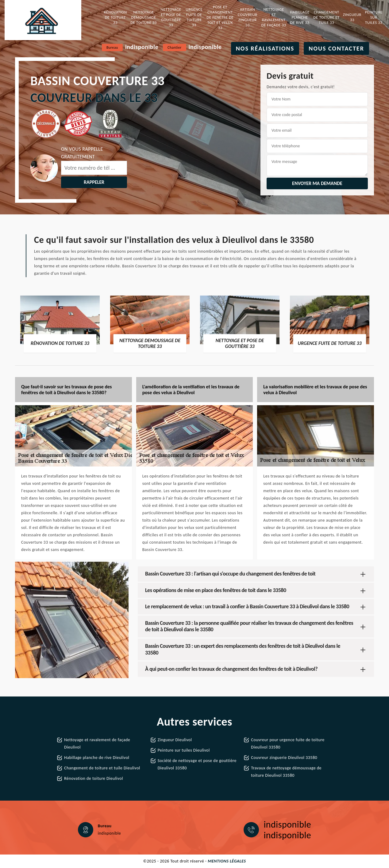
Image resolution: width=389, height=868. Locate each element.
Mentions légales (227, 861)
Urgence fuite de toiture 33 (194, 17)
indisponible (142, 47)
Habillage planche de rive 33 (300, 17)
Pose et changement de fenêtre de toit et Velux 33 (220, 17)
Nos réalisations (265, 48)
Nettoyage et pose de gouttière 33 (171, 17)
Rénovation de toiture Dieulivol (94, 778)
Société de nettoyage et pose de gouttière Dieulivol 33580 (197, 764)
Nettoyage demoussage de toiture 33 (144, 17)
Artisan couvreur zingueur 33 (248, 17)
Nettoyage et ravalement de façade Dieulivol (97, 743)
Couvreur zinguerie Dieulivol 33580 (284, 758)
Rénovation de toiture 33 (115, 17)
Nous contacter (336, 48)
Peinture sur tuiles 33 (374, 17)
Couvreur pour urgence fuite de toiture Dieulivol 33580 (288, 743)
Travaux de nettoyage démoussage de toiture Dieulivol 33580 (286, 772)
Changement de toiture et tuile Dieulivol (102, 768)
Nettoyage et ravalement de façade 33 (274, 17)
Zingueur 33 (352, 17)
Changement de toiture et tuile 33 (327, 17)
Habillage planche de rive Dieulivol (97, 758)
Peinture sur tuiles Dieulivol (184, 750)
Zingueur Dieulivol (175, 740)
